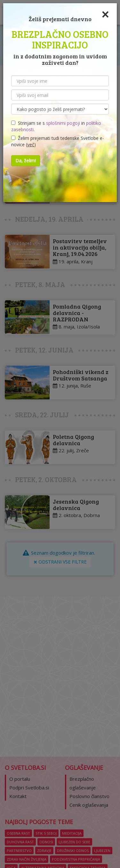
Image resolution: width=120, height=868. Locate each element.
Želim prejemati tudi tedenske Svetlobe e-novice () (58, 141)
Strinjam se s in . (56, 126)
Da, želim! (26, 161)
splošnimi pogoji (63, 123)
